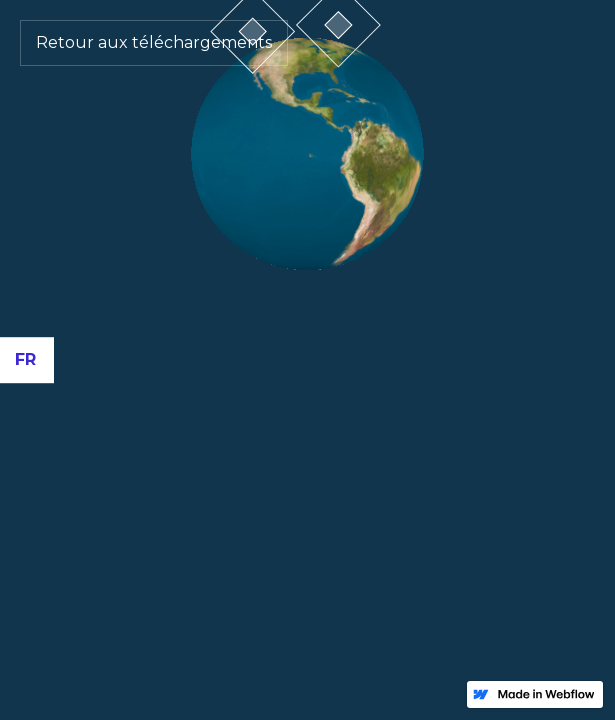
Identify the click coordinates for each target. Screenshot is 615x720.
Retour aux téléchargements (154, 42)
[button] (27, 360)
